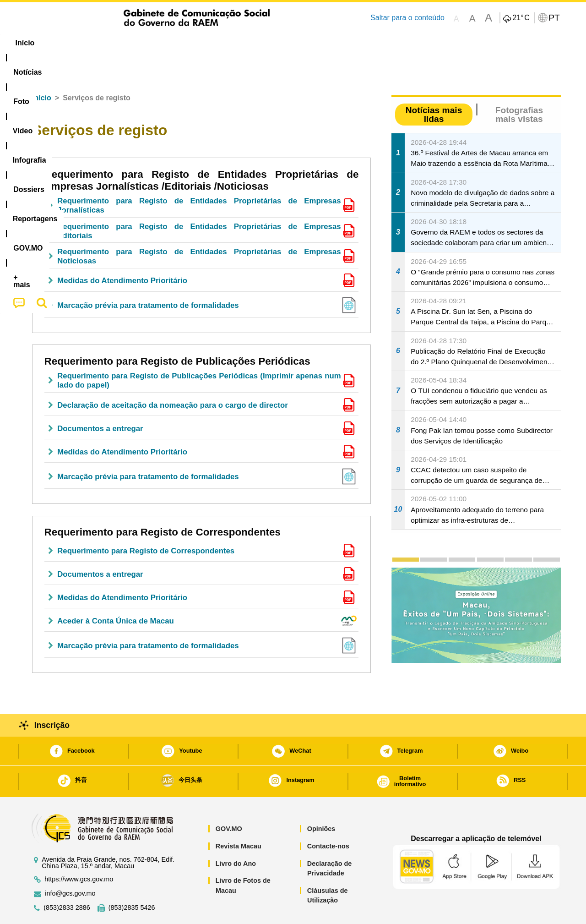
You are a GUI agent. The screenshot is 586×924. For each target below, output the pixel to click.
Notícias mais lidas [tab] (434, 87)
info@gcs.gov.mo (70, 866)
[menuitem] (87, 43)
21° (521, 18)
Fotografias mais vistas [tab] (519, 87)
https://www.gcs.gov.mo (79, 851)
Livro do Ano (236, 836)
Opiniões (321, 801)
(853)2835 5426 (132, 880)
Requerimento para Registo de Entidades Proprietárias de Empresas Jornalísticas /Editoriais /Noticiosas (202, 152)
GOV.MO (229, 801)
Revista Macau (239, 818)
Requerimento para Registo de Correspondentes (163, 504)
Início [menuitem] (43, 43)
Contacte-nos (328, 818)
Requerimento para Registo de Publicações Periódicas (177, 333)
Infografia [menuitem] (209, 43)
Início (42, 70)
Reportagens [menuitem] (315, 43)
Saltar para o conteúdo (407, 18)
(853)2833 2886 (67, 880)
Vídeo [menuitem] (165, 43)
